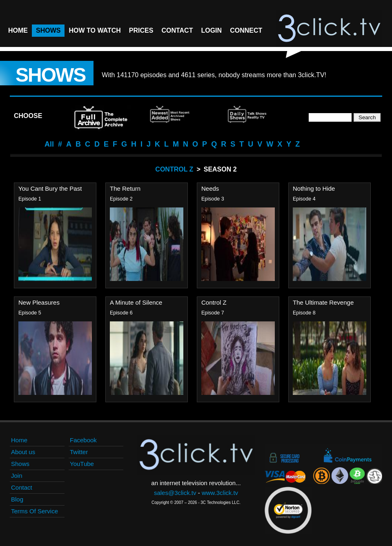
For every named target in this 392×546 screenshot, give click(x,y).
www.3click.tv (220, 493)
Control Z (174, 169)
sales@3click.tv (175, 493)
